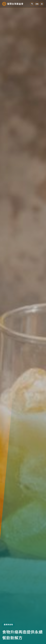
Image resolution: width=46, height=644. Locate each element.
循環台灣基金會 (15, 4)
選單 (42, 4)
